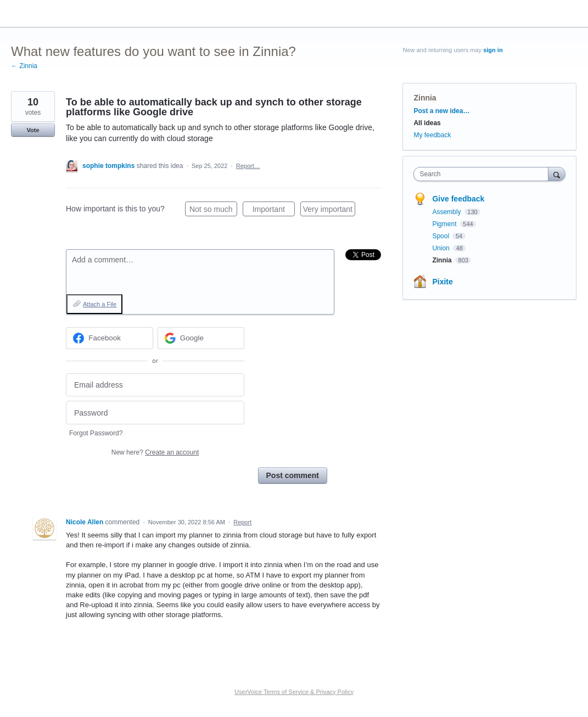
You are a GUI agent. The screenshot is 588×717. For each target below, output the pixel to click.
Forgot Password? (96, 433)
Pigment (445, 224)
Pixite (442, 282)
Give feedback (458, 199)
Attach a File (100, 304)
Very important (329, 211)
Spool (441, 236)
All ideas (427, 123)
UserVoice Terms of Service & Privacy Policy (294, 692)
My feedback (432, 135)
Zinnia (425, 98)
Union (442, 248)
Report (242, 522)
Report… (248, 166)
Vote (33, 130)
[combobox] (483, 174)
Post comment (293, 475)
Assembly (447, 212)
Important (274, 211)
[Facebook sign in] (110, 338)
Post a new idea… (441, 111)
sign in (493, 50)
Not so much (213, 211)
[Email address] (155, 385)
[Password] (155, 413)
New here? (155, 452)
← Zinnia (24, 66)
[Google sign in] (201, 338)
